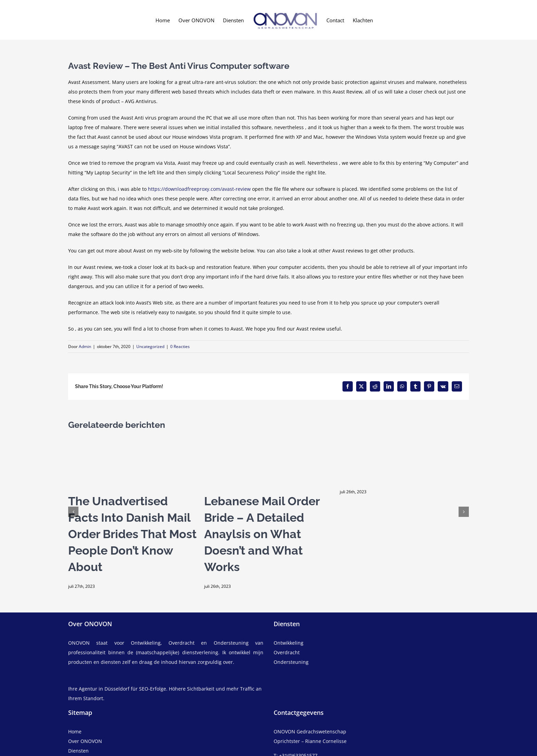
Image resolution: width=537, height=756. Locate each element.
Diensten (78, 751)
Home (75, 732)
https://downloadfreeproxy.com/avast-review (199, 189)
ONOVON (79, 643)
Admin (85, 346)
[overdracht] (371, 657)
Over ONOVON (85, 741)
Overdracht (287, 652)
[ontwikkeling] (371, 643)
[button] (73, 512)
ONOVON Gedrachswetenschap (310, 732)
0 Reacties (180, 346)
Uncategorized (150, 346)
